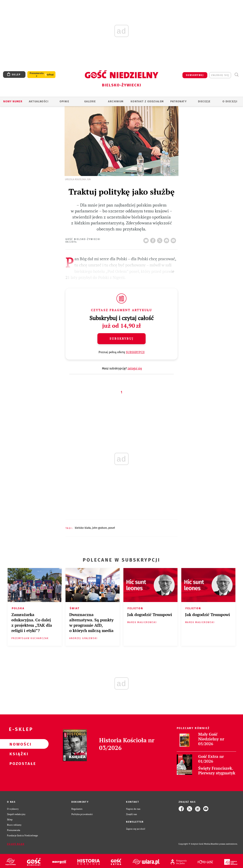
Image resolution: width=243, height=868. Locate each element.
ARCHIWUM (116, 101)
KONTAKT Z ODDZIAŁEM (147, 101)
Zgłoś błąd (16, 844)
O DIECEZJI (230, 101)
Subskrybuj (121, 339)
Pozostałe (18, 763)
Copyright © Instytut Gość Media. (194, 844)
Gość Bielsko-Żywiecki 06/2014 (83, 241)
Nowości (18, 744)
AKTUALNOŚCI (39, 101)
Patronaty (178, 101)
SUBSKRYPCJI (135, 352)
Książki (18, 754)
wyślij (174, 239)
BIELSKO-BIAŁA (83, 528)
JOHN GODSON (99, 528)
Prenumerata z (37, 75)
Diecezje (204, 101)
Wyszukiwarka (236, 75)
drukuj (167, 239)
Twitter (160, 239)
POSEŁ (112, 528)
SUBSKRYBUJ (195, 75)
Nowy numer (13, 101)
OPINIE (64, 101)
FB (154, 239)
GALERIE (90, 101)
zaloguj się (220, 75)
